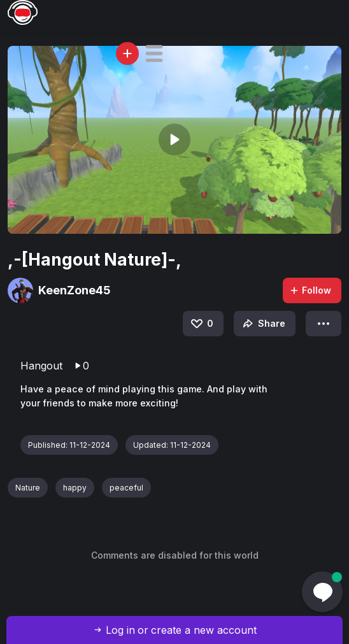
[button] (154, 54)
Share (263, 324)
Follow (310, 290)
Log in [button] (120, 630)
